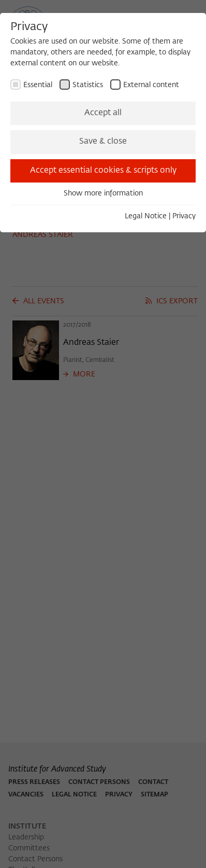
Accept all (103, 113)
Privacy (184, 216)
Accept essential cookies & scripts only (103, 171)
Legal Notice (146, 216)
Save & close (103, 142)
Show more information (103, 193)
